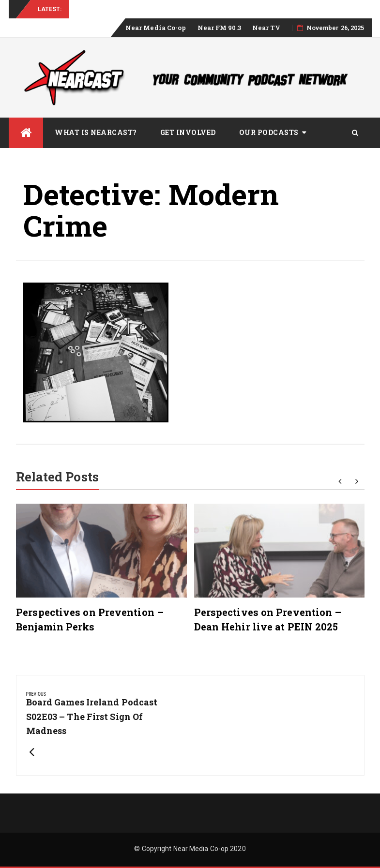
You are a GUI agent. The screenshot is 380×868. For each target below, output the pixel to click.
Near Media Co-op (156, 28)
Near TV (266, 28)
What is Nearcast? (96, 132)
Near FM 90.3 (219, 28)
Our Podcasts (269, 132)
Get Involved (188, 132)
